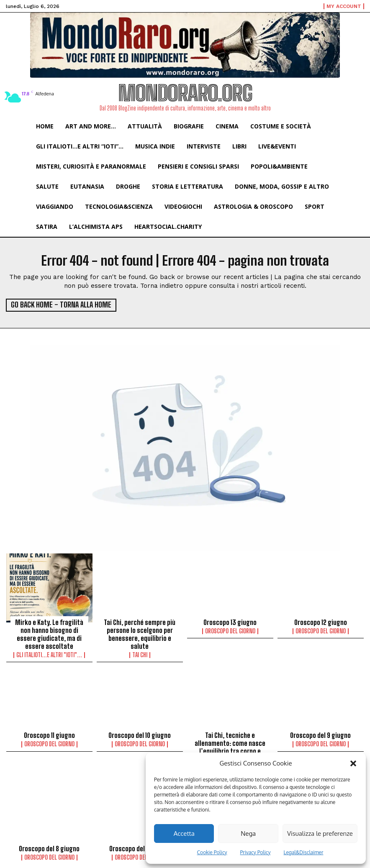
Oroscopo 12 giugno (320, 621)
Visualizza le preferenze (320, 833)
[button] (353, 763)
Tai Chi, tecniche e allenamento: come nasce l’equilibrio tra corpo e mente (230, 744)
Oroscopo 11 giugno (49, 732)
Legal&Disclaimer (304, 852)
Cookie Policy (212, 852)
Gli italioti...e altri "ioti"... (49, 653)
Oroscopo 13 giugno (230, 621)
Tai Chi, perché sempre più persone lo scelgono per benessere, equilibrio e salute (140, 632)
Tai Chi (140, 653)
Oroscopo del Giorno (230, 630)
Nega (248, 833)
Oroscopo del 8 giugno (49, 844)
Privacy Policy (256, 852)
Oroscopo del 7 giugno (140, 844)
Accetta (184, 833)
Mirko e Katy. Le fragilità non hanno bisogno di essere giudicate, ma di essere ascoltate (49, 632)
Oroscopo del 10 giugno (140, 732)
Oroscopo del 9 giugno (320, 732)
